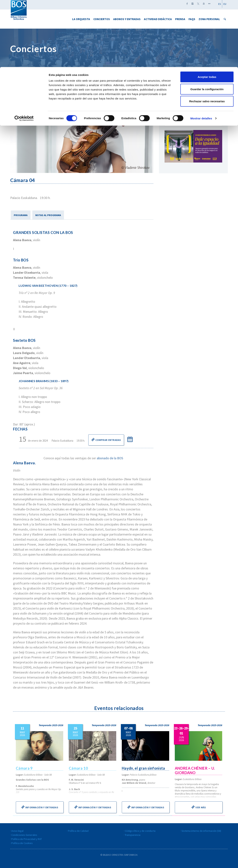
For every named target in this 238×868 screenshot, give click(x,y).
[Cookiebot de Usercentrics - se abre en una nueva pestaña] (24, 51)
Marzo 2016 (193, 100)
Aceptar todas (207, 10)
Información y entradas (40, 807)
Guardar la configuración (207, 22)
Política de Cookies (22, 843)
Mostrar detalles (201, 51)
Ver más (199, 807)
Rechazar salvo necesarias (207, 34)
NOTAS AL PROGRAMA (48, 215)
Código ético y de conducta (140, 831)
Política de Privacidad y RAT (27, 839)
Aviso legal (17, 831)
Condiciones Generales (24, 835)
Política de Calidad (78, 831)
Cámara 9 (24, 768)
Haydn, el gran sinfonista (144, 768)
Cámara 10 (79, 768)
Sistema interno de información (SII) (201, 831)
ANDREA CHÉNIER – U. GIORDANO (195, 770)
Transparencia (133, 835)
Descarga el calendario (193, 121)
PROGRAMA (21, 215)
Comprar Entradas (106, 440)
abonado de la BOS (110, 458)
